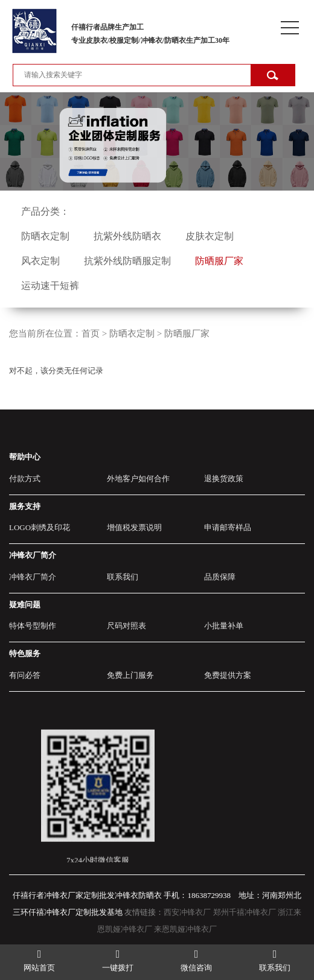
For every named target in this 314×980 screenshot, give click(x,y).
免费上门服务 (130, 675)
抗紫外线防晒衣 (127, 236)
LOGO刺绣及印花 (40, 527)
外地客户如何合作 (138, 479)
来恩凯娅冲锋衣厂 (185, 929)
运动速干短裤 (50, 286)
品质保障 (220, 577)
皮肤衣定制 (210, 236)
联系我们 (123, 577)
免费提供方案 (228, 675)
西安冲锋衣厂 (187, 912)
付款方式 (25, 479)
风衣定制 (40, 261)
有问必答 (25, 675)
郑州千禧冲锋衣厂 (245, 912)
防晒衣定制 (45, 236)
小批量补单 (224, 626)
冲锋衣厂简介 (33, 577)
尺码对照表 (127, 626)
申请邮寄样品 (228, 527)
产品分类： (45, 211)
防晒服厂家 (219, 261)
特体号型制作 (33, 626)
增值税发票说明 (134, 527)
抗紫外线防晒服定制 (127, 261)
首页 (91, 334)
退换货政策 (224, 479)
